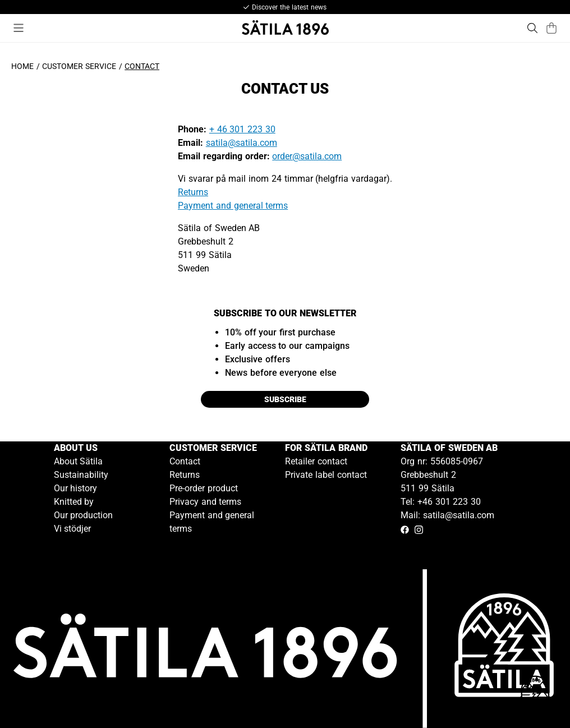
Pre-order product (204, 488)
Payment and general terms (233, 206)
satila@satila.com (242, 143)
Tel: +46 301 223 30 (441, 502)
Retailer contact (316, 461)
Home (22, 66)
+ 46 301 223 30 (242, 129)
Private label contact (326, 475)
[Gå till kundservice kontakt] (535, 693)
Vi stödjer (73, 529)
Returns (193, 192)
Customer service (79, 66)
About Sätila (79, 461)
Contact (185, 461)
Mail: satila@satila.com (447, 515)
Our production (84, 515)
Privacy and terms (206, 502)
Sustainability (81, 475)
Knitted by (74, 502)
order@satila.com (307, 156)
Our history (76, 488)
